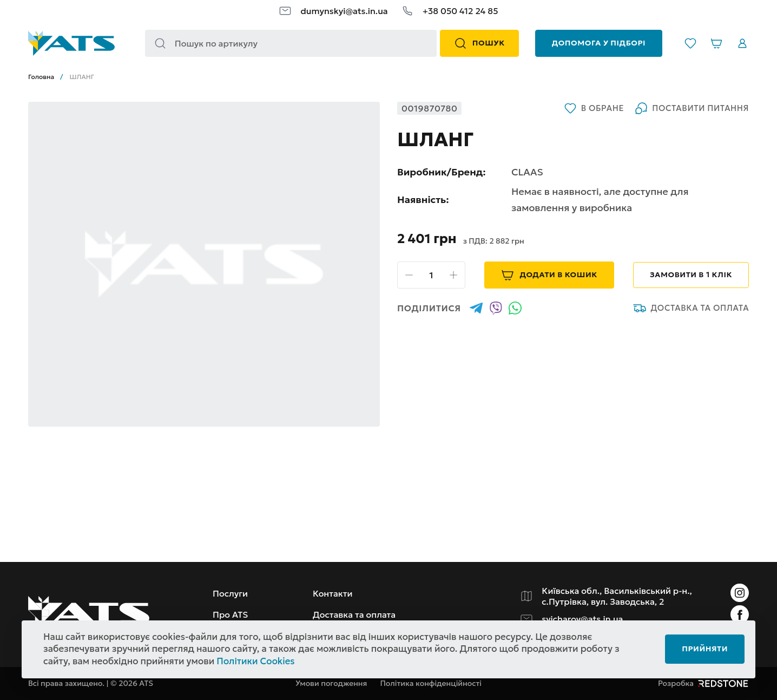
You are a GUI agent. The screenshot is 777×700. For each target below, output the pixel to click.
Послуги (230, 593)
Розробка (703, 683)
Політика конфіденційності (431, 683)
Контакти (333, 593)
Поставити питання (692, 108)
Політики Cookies (255, 661)
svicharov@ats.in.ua (582, 619)
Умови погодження (331, 683)
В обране (594, 108)
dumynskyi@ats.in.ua (344, 11)
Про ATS (230, 614)
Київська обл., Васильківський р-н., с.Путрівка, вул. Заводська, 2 (617, 596)
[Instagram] (740, 593)
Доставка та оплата (691, 308)
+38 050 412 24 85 (460, 11)
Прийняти (705, 649)
